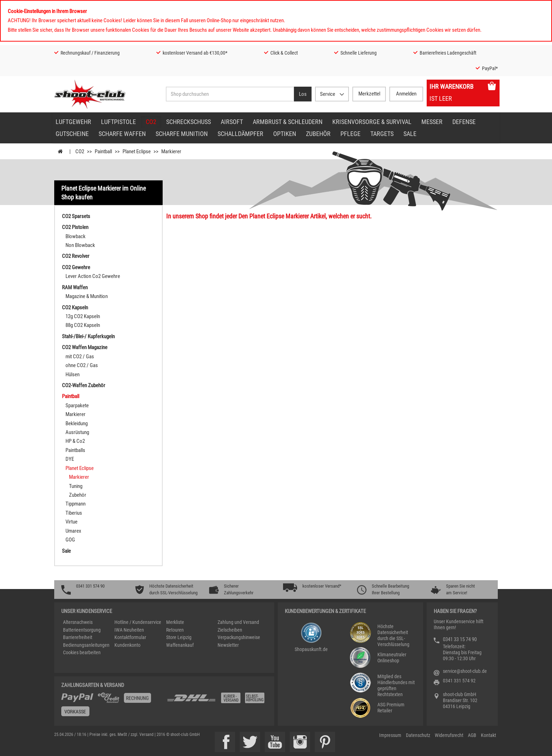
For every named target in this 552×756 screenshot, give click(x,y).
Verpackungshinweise (239, 637)
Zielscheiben (230, 630)
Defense (464, 122)
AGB (472, 735)
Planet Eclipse (80, 468)
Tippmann (76, 504)
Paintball (71, 396)
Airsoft (232, 122)
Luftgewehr (73, 122)
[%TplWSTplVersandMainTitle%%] (112, 707)
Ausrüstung (77, 432)
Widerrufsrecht (449, 735)
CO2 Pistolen (75, 227)
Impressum (390, 735)
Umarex (73, 531)
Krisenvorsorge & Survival (372, 122)
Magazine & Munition (87, 296)
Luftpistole (118, 122)
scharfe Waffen (122, 134)
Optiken (285, 134)
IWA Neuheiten (129, 630)
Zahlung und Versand (238, 622)
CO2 (151, 122)
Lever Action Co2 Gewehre (93, 276)
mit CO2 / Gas (80, 357)
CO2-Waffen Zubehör (84, 385)
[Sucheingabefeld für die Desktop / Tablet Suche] (230, 94)
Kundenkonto (127, 645)
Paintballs (75, 450)
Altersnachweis (78, 622)
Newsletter (228, 645)
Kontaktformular (130, 637)
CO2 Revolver (76, 256)
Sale (410, 134)
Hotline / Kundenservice (138, 622)
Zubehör (318, 134)
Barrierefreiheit (78, 637)
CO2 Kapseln (75, 308)
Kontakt (488, 735)
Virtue (71, 522)
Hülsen (73, 374)
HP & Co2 (75, 441)
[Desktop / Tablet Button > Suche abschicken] (303, 94)
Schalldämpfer (240, 134)
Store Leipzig (179, 637)
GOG (70, 540)
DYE (70, 459)
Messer (432, 122)
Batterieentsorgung (82, 630)
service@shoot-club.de (465, 671)
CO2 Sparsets (76, 216)
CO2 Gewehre (76, 267)
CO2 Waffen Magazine (85, 347)
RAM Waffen (75, 287)
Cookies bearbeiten (82, 652)
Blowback (76, 236)
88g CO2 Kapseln (83, 325)
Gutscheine (72, 134)
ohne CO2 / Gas (82, 365)
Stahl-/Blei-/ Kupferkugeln (88, 336)
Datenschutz (418, 735)
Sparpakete (77, 405)
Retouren (175, 630)
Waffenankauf (180, 645)
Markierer (76, 414)
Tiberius (74, 513)
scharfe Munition (182, 134)
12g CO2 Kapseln (83, 316)
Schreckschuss (189, 122)
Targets (382, 134)
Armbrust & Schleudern (288, 122)
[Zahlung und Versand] (217, 701)
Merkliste (175, 622)
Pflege (350, 134)
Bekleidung (77, 423)
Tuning (76, 486)
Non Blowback (80, 245)
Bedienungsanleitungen (86, 645)
